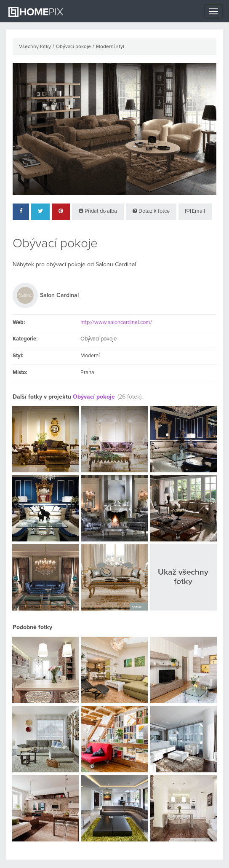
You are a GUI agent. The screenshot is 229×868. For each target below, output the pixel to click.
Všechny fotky (35, 47)
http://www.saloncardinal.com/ (116, 323)
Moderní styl (110, 47)
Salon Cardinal (59, 295)
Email (195, 211)
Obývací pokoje (73, 47)
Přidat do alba (98, 211)
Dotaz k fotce (151, 211)
